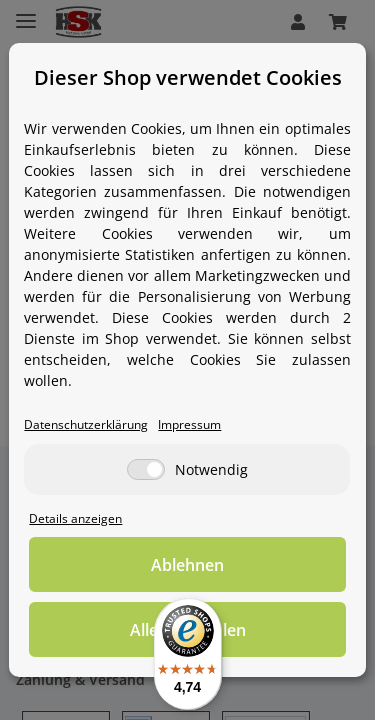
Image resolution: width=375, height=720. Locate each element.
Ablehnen (187, 565)
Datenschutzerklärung (86, 424)
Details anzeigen (75, 518)
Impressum (189, 424)
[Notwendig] (146, 469)
